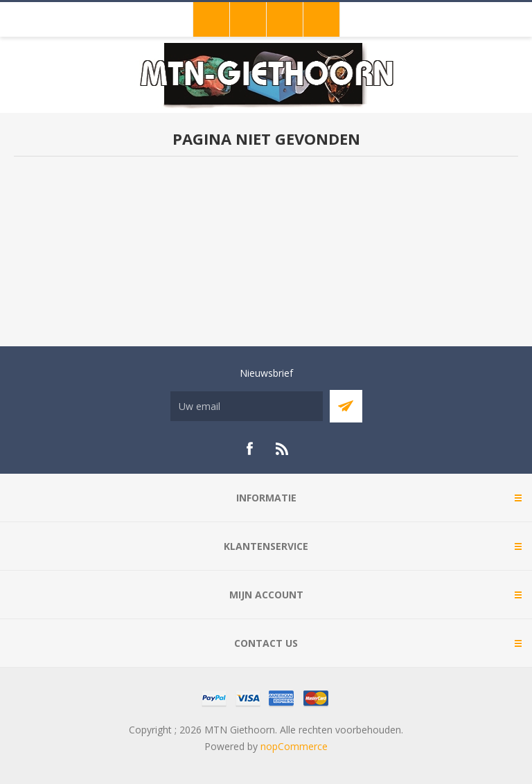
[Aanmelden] (247, 406)
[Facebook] (249, 449)
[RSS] (283, 449)
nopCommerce (294, 746)
